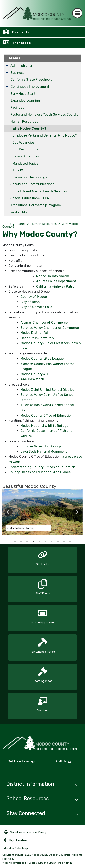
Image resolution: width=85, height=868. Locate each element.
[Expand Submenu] (7, 65)
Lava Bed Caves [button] (52, 542)
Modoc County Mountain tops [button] (34, 542)
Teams (14, 58)
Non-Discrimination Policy (25, 833)
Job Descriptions (25, 149)
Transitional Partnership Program (36, 205)
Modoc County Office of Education (47, 415)
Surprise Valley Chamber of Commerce (50, 328)
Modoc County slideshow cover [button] (15, 542)
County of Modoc (34, 297)
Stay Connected (26, 813)
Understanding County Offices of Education (42, 467)
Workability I (20, 212)
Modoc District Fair (35, 333)
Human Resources (24, 121)
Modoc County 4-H (35, 374)
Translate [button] (22, 43)
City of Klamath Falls (36, 307)
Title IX (18, 170)
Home (7, 224)
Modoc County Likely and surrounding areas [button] (64, 542)
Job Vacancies (23, 142)
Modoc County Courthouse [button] (21, 542)
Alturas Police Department (56, 281)
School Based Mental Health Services (39, 191)
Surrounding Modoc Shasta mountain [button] (58, 542)
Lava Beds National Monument (44, 452)
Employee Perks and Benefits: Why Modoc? (45, 135)
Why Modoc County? (29, 129)
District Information (30, 784)
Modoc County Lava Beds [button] (27, 542)
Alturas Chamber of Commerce (44, 323)
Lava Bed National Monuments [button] (46, 542)
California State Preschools (31, 80)
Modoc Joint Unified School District (47, 390)
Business (17, 73)
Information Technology (29, 177)
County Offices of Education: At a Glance (40, 472)
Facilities (17, 108)
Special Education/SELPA (30, 198)
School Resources (28, 798)
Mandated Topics (25, 163)
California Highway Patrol (56, 286)
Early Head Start (23, 94)
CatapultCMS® (37, 863)
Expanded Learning (25, 101)
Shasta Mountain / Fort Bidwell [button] (40, 542)
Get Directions (18, 763)
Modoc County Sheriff (53, 276)
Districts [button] (21, 32)
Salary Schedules (26, 156)
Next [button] (77, 512)
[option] (42, 512)
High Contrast (19, 840)
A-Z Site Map (16, 849)
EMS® (52, 863)
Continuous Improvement (30, 87)
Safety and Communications (32, 184)
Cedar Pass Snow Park (37, 338)
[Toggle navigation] (77, 13)
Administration (22, 66)
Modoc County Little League (42, 359)
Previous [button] (8, 512)
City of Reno (30, 302)
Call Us (58, 763)
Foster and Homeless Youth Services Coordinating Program (46, 114)
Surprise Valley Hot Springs (41, 446)
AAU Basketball (32, 379)
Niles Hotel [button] (70, 542)
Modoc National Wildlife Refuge (44, 426)
